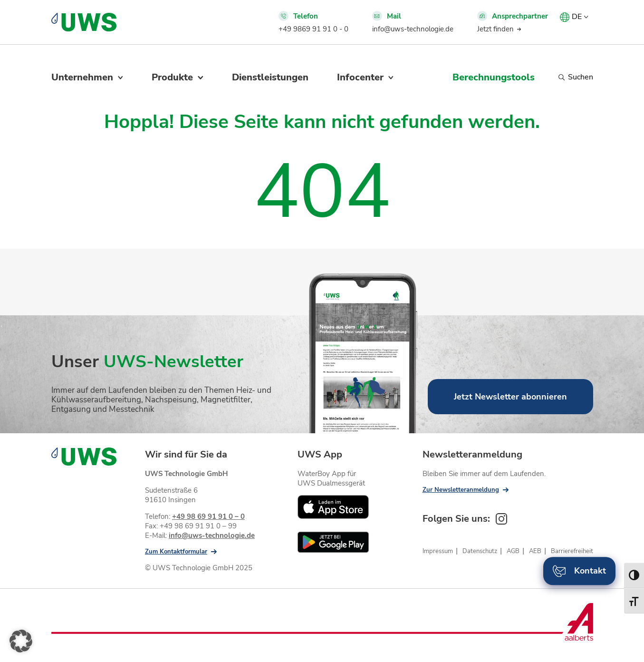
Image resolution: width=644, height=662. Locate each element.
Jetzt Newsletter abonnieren (510, 397)
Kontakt (579, 571)
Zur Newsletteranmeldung (461, 490)
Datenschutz (480, 551)
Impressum (438, 551)
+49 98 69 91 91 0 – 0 (208, 516)
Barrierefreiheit (572, 551)
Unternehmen (82, 77)
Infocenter (360, 77)
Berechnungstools (494, 77)
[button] (21, 641)
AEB (535, 551)
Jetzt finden (495, 29)
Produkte (172, 77)
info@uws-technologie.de (413, 29)
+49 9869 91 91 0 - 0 (313, 29)
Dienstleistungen (270, 77)
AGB (513, 551)
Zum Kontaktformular (176, 552)
